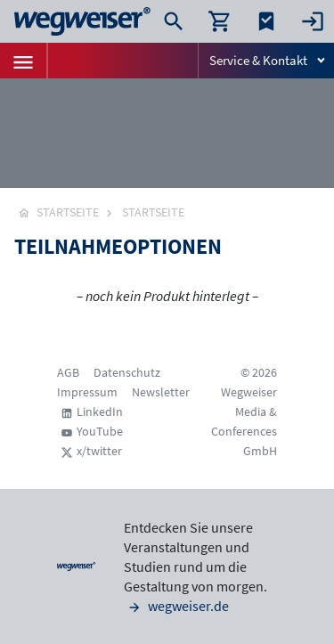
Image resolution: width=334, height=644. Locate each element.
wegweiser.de (176, 606)
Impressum (87, 392)
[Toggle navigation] (23, 61)
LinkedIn (100, 412)
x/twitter (99, 451)
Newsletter (161, 392)
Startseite (153, 212)
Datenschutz (127, 372)
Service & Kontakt (258, 60)
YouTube (100, 431)
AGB (68, 372)
